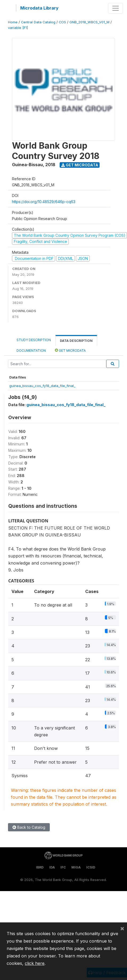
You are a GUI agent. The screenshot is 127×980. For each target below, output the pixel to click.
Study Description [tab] (34, 340)
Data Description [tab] (76, 341)
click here (35, 963)
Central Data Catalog (38, 22)
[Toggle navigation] (116, 8)
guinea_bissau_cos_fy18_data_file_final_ (42, 386)
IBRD (40, 867)
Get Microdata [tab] (70, 350)
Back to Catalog (29, 827)
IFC (63, 867)
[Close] (122, 928)
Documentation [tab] (31, 351)
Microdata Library (39, 8)
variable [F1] (18, 28)
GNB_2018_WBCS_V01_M (89, 22)
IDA (52, 867)
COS (62, 22)
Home (13, 22)
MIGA (76, 867)
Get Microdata (80, 165)
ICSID (91, 867)
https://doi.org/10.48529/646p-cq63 (44, 202)
